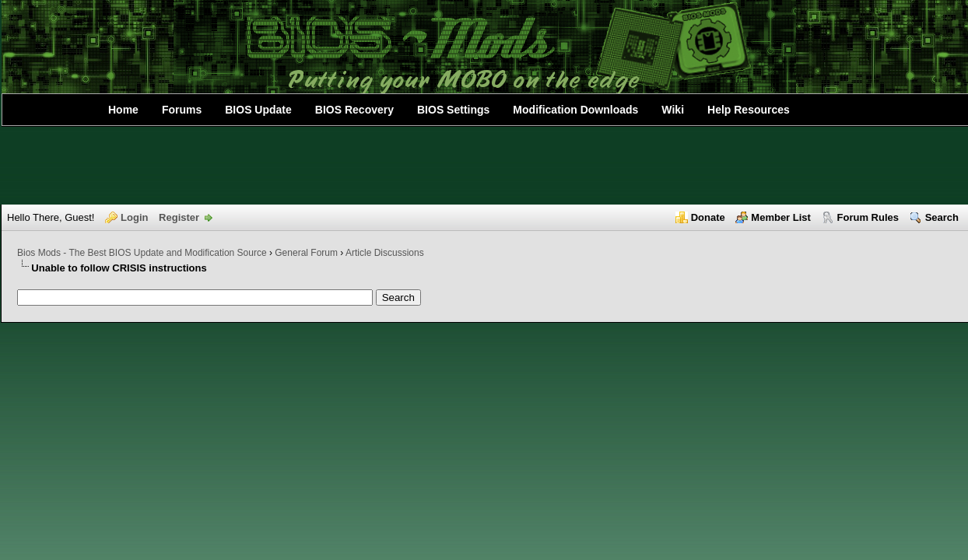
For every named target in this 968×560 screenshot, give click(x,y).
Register (179, 217)
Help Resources (749, 110)
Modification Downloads (575, 110)
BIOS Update (258, 110)
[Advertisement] (484, 166)
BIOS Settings (453, 110)
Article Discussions (385, 253)
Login (134, 217)
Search (942, 217)
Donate (708, 217)
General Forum (306, 253)
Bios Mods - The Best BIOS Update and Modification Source (142, 253)
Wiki (673, 110)
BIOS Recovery (354, 110)
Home (123, 110)
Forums (182, 110)
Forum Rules (868, 217)
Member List (781, 217)
